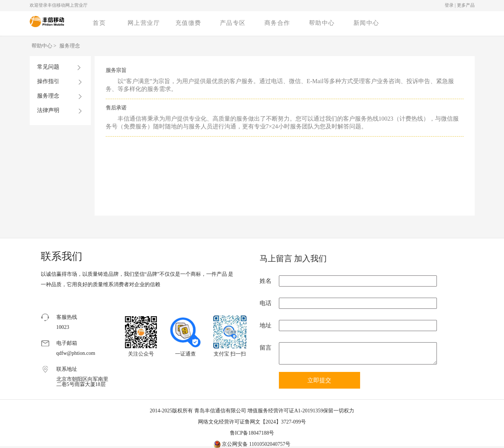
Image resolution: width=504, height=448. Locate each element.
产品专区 (233, 23)
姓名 (266, 281)
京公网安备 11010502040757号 (252, 444)
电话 (266, 303)
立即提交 (319, 380)
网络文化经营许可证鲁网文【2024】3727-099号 (252, 422)
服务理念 (70, 46)
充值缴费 (188, 23)
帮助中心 (322, 23)
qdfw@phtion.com (76, 353)
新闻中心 (366, 23)
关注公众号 (141, 354)
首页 (99, 23)
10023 (63, 327)
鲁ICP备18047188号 (252, 433)
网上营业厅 (144, 23)
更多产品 (466, 5)
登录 (449, 5)
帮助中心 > (45, 46)
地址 (266, 325)
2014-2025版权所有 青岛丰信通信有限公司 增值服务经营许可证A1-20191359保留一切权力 (252, 411)
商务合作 (277, 23)
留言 (266, 348)
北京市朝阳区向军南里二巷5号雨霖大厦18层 (82, 382)
